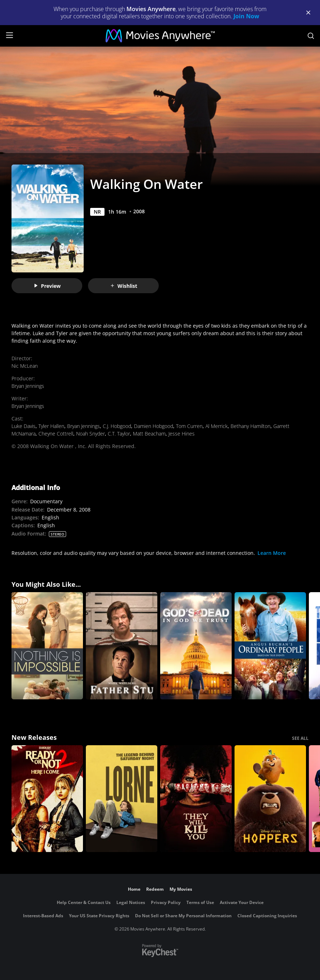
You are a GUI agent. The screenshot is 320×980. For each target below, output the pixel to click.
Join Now (246, 16)
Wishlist (124, 286)
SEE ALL (300, 738)
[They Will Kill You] (196, 799)
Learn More (272, 553)
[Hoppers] (270, 799)
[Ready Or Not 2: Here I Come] (47, 799)
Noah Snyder (91, 434)
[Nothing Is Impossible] (47, 646)
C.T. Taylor (119, 434)
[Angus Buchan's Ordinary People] (270, 646)
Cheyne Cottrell (56, 434)
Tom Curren (189, 426)
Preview (47, 286)
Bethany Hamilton (251, 426)
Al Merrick (217, 426)
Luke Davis (24, 426)
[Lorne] (122, 799)
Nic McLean (25, 366)
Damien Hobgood (154, 426)
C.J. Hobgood (117, 426)
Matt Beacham (149, 434)
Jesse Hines (182, 434)
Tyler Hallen (51, 426)
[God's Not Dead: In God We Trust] (196, 646)
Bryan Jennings (28, 386)
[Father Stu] (122, 646)
